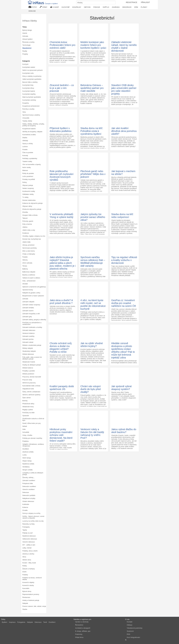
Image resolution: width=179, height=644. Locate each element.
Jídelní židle (26, 242)
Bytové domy (27, 591)
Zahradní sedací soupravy (31, 305)
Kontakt (130, 622)
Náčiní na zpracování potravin (33, 70)
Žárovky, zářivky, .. (29, 478)
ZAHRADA (116, 7)
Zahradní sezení (28, 311)
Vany (24, 112)
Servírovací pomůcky (30, 248)
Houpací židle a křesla (30, 215)
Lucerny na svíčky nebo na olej (33, 521)
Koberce (25, 507)
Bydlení (5, 622)
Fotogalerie (21, 622)
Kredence (26, 233)
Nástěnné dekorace (29, 536)
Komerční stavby (28, 585)
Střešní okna (27, 560)
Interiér (25, 33)
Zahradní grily (27, 317)
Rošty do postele (28, 173)
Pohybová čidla (28, 483)
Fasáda (25, 257)
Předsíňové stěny (28, 404)
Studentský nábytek (29, 351)
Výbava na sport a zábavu (31, 278)
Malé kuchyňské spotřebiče (32, 97)
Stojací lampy (27, 461)
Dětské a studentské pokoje (32, 345)
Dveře (24, 572)
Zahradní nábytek (28, 302)
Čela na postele (28, 153)
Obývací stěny (27, 206)
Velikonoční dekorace (30, 539)
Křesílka (25, 212)
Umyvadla (26, 118)
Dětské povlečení (28, 374)
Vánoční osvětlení (28, 489)
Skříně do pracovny (29, 383)
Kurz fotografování (133, 637)
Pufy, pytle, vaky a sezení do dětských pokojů (32, 358)
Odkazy (130, 625)
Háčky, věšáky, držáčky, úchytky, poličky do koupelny (33, 125)
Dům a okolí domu (29, 251)
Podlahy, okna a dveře (30, 551)
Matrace (25, 170)
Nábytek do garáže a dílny (31, 293)
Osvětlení (26, 449)
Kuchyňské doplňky (29, 94)
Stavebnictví (27, 48)
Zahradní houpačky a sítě (31, 314)
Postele (25, 150)
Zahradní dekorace (29, 330)
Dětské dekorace (28, 354)
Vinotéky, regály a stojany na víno (34, 236)
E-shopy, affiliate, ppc (83, 631)
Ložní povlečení (28, 176)
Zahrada (25, 36)
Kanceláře (26, 588)
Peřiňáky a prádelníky (30, 159)
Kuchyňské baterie (29, 91)
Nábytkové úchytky (29, 498)
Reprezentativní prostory (31, 594)
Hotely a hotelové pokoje (31, 600)
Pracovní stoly (27, 380)
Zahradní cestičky (28, 336)
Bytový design (27, 30)
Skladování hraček (29, 362)
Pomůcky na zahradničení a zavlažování (32, 323)
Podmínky (79, 634)
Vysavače (26, 416)
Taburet (25, 218)
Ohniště (25, 284)
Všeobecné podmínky (135, 628)
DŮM (136, 7)
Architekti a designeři (83, 628)
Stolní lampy (27, 458)
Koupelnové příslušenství (31, 106)
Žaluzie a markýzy (29, 569)
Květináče (26, 504)
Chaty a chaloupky (29, 254)
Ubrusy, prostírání (28, 245)
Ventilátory (26, 467)
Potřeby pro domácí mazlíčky (32, 438)
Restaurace (26, 597)
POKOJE (97, 7)
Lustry (24, 455)
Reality (25, 51)
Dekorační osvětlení (29, 486)
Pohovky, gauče (28, 221)
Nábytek (25, 603)
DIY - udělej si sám (29, 545)
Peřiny (25, 182)
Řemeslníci (79, 625)
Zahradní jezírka (28, 339)
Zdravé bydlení (27, 39)
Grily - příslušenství (29, 281)
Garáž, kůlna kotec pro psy (32, 423)
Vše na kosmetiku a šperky (32, 164)
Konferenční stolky (29, 191)
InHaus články (30, 21)
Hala (24, 429)
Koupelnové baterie (29, 129)
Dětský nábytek (28, 348)
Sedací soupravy (28, 188)
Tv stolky (25, 197)
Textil (45, 622)
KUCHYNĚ (66, 7)
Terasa (25, 266)
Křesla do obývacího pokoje (32, 209)
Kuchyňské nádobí (29, 67)
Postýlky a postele (29, 371)
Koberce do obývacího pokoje (33, 203)
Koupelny (26, 103)
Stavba (25, 609)
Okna (24, 557)
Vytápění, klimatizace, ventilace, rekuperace (33, 445)
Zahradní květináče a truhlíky (32, 327)
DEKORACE (127, 7)
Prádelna (25, 441)
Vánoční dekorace (29, 542)
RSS (128, 634)
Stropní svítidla (27, 470)
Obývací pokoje (28, 185)
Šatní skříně (26, 398)
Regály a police (28, 410)
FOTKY (33, 7)
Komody (25, 156)
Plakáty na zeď (27, 533)
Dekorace (26, 492)
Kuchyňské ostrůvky (29, 100)
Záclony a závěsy (28, 554)
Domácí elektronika (29, 200)
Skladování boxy (28, 407)
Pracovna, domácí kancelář (32, 377)
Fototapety (26, 527)
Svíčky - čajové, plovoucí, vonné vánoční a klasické (33, 517)
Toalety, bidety (27, 121)
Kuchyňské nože (28, 73)
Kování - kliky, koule (29, 563)
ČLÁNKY (144, 7)
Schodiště (26, 432)
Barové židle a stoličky (30, 82)
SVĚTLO (106, 7)
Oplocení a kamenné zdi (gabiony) (34, 287)
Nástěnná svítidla (28, 464)
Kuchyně (25, 64)
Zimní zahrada (27, 263)
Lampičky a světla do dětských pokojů (33, 474)
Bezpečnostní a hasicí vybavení (33, 296)
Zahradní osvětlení (29, 481)
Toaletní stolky (27, 161)
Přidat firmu (79, 637)
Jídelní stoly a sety (29, 230)
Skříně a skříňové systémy (31, 395)
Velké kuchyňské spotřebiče (32, 79)
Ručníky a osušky (28, 109)
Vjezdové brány (28, 290)
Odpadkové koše (28, 389)
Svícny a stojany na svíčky (31, 513)
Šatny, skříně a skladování (31, 392)
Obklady (25, 141)
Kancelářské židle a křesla (31, 386)
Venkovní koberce (28, 333)
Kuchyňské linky (28, 85)
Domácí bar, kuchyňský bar (32, 239)
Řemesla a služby (28, 42)
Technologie (26, 45)
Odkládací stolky (28, 194)
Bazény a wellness (29, 275)
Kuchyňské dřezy (28, 88)
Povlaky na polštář (29, 179)
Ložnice (25, 147)
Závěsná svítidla (28, 452)
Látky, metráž (27, 548)
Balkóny (25, 269)
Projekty (25, 54)
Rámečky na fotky (28, 524)
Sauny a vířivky (28, 144)
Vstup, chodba (27, 435)
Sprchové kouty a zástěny (31, 115)
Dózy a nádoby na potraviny (32, 76)
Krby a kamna (27, 224)
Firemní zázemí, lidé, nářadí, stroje (34, 606)
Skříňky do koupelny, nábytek (32, 132)
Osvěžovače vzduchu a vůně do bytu (33, 419)
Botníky (25, 401)
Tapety (25, 530)
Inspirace (12, 622)
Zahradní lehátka (28, 308)
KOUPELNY (77, 7)
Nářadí (25, 426)
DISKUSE (32, 11)
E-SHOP (54, 7)
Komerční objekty (28, 582)
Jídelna (25, 227)
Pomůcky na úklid (28, 413)
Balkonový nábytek (29, 272)
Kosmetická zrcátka (29, 135)
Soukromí (130, 631)
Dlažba (25, 138)
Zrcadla (25, 510)
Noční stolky (27, 167)
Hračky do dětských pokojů (32, 365)
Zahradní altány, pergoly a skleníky (34, 320)
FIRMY (44, 7)
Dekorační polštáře (29, 495)
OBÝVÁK (87, 7)
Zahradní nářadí (28, 342)
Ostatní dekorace (28, 501)
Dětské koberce (28, 368)
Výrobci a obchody (82, 622)
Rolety (25, 566)
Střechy (25, 260)
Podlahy (25, 575)
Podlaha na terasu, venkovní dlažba (32, 579)
